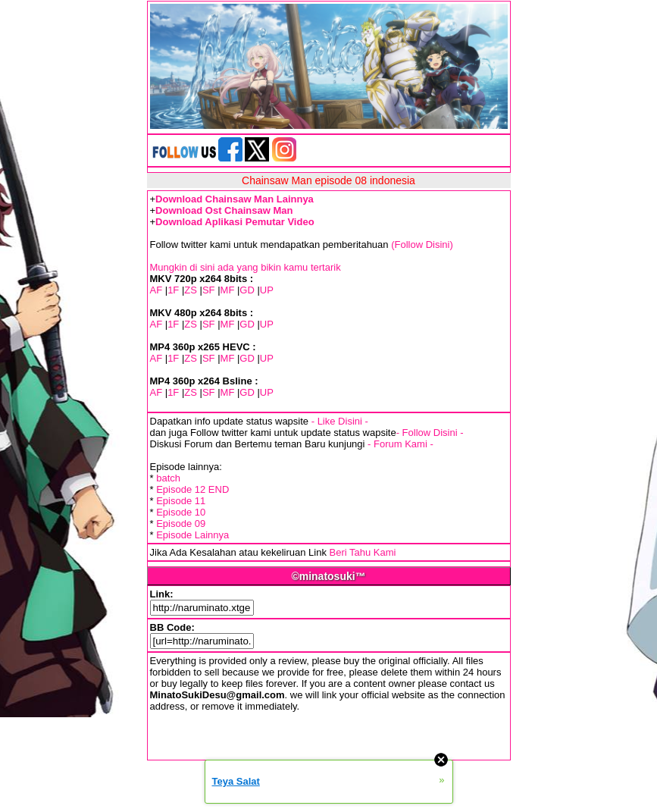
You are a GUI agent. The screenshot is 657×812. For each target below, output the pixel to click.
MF (228, 290)
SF (209, 290)
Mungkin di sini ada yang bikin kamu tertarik (246, 267)
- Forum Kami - (400, 444)
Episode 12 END (192, 489)
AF (156, 290)
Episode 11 (181, 501)
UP (267, 290)
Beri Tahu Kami (363, 552)
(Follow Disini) (422, 245)
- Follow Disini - (430, 433)
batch (168, 478)
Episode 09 (181, 524)
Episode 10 (181, 512)
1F (173, 290)
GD (247, 290)
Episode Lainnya (192, 535)
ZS (191, 290)
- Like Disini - (340, 421)
